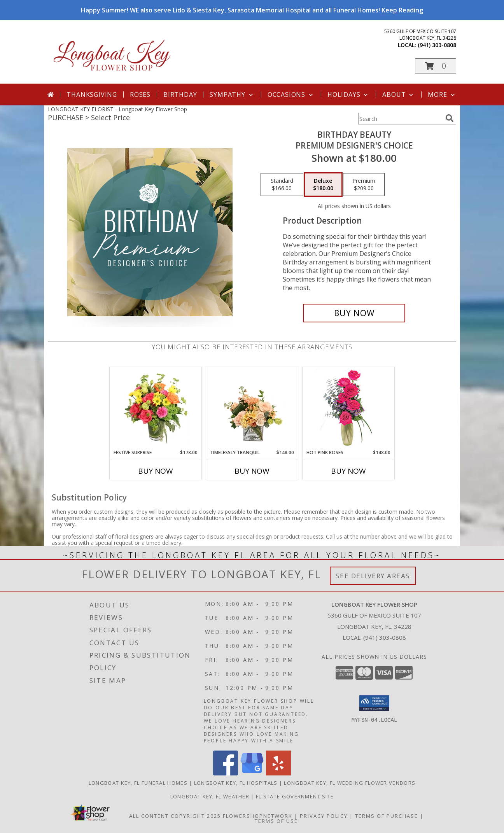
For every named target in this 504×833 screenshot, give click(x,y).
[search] (450, 118)
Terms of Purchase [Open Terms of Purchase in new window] (387, 816)
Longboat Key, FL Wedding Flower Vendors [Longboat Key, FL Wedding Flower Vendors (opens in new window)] (350, 783)
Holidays (348, 94)
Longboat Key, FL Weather (210, 796)
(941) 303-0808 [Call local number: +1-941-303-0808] (437, 45)
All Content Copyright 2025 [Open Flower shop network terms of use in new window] (175, 816)
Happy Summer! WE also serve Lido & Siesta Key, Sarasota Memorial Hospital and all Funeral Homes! (252, 10)
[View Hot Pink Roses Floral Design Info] (349, 408)
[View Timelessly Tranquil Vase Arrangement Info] (252, 408)
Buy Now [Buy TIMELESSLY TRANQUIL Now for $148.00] (252, 471)
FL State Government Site (295, 796)
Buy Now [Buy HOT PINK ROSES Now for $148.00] (348, 471)
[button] (436, 66)
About (399, 94)
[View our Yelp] (278, 773)
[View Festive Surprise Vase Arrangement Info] (156, 408)
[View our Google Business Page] (252, 773)
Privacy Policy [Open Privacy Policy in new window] (324, 816)
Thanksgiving (92, 94)
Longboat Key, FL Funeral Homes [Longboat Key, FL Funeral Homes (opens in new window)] (138, 783)
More (442, 94)
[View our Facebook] (226, 773)
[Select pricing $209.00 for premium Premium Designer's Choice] (364, 185)
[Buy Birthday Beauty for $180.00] (354, 313)
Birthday (180, 94)
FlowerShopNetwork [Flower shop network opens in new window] (258, 816)
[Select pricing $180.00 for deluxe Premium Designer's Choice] (323, 185)
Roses (140, 94)
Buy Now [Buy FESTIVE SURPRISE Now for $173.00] (156, 471)
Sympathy (232, 94)
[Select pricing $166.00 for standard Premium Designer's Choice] (282, 185)
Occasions (291, 94)
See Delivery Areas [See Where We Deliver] (373, 576)
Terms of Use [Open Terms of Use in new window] (276, 821)
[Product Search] (400, 119)
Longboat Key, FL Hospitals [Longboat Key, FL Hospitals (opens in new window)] (236, 783)
